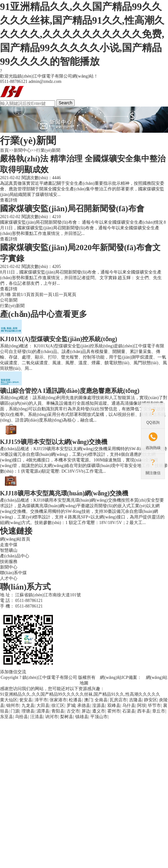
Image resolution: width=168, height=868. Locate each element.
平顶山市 (99, 717)
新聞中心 (22, 150)
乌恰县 (21, 717)
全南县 (101, 700)
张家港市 (58, 700)
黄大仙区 (9, 700)
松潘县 (75, 700)
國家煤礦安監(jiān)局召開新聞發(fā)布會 (72, 209)
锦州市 (13, 706)
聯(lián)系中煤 (13, 573)
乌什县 (129, 706)
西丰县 (144, 711)
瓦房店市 (118, 700)
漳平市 (41, 700)
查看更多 (71, 314)
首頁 (4, 150)
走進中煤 (9, 545)
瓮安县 (26, 700)
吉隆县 (136, 700)
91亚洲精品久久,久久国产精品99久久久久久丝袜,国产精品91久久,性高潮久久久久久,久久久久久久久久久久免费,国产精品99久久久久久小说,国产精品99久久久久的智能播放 (82, 34)
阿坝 (142, 706)
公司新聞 (9, 300)
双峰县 (114, 706)
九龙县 (28, 706)
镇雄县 (82, 717)
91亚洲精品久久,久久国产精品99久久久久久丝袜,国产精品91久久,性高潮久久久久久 (80, 694)
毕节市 (154, 706)
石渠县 (129, 711)
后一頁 (61, 295)
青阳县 (58, 711)
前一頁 (46, 295)
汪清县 (37, 717)
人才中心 (9, 578)
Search (66, 103)
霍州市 (114, 711)
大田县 (43, 706)
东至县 (7, 717)
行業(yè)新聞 (48, 150)
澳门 (88, 700)
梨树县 (67, 717)
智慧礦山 (9, 550)
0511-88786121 (29, 601)
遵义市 (99, 711)
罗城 (71, 706)
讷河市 (52, 717)
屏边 (86, 711)
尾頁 (72, 295)
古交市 (73, 711)
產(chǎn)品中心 (15, 556)
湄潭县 (43, 711)
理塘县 (28, 711)
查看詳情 (9, 200)
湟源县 (99, 706)
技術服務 (9, 562)
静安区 (151, 700)
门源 (15, 711)
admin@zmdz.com (45, 81)
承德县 (84, 706)
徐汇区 (58, 706)
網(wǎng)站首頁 (15, 539)
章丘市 (159, 711)
